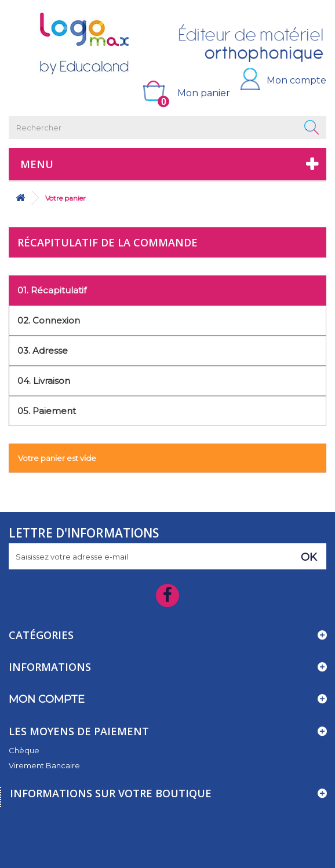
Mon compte (296, 80)
